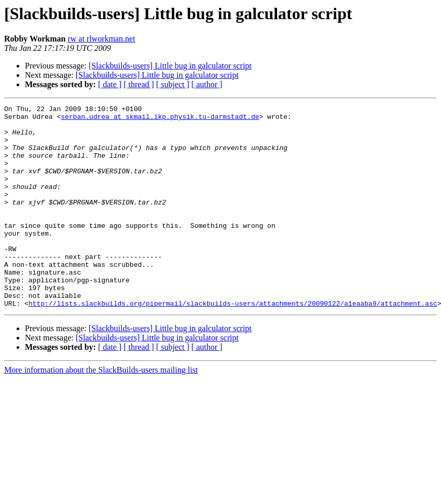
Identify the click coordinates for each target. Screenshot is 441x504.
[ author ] (207, 84)
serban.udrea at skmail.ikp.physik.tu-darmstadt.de (160, 119)
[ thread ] (139, 84)
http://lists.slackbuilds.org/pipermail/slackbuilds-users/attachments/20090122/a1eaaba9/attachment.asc (233, 344)
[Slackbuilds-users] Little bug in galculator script (170, 66)
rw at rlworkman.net (101, 39)
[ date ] (110, 84)
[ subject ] (173, 84)
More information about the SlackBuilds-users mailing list (101, 410)
